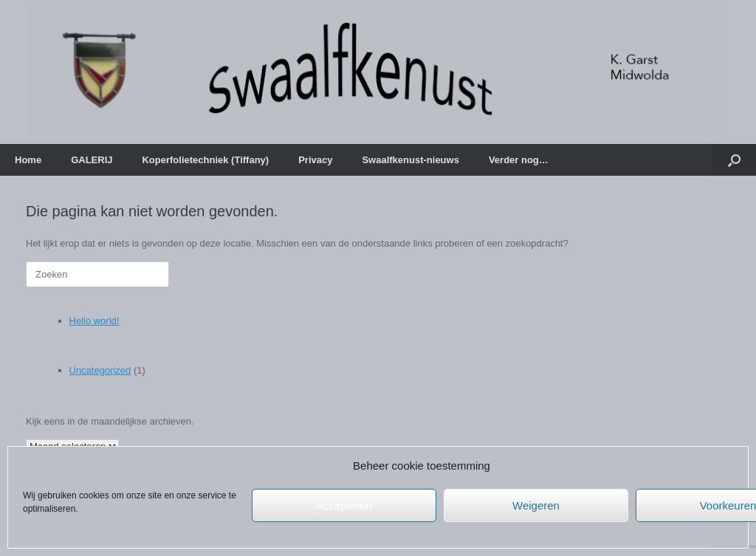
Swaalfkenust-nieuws (410, 160)
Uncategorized (100, 370)
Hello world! (94, 321)
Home (28, 160)
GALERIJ (92, 160)
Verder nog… (519, 160)
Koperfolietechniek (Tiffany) (205, 160)
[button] (734, 160)
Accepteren (344, 505)
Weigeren (536, 505)
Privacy (315, 160)
